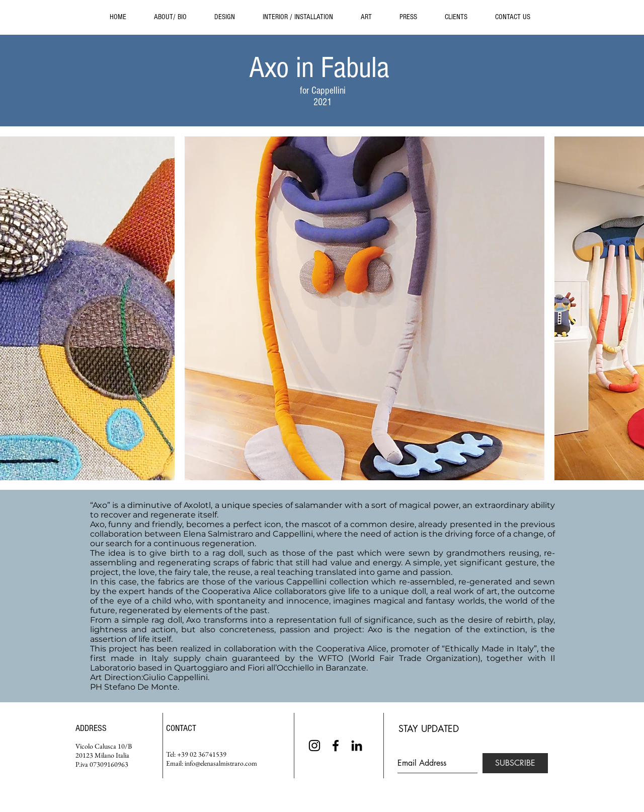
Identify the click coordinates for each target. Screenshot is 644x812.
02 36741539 (208, 754)
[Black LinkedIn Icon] (357, 746)
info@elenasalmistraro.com (221, 763)
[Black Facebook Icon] (336, 746)
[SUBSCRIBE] (515, 763)
